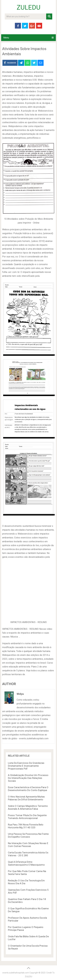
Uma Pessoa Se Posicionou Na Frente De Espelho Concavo (28, 835)
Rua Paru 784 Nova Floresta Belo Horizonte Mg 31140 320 (26, 826)
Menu (6, 38)
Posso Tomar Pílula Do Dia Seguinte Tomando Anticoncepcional (27, 817)
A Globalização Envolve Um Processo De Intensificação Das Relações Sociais (28, 778)
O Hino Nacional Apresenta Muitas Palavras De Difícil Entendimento (26, 798)
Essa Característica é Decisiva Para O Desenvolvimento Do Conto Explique (28, 789)
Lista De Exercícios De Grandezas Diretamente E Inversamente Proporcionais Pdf (26, 766)
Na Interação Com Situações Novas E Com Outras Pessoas (28, 845)
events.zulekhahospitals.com (16, 973)
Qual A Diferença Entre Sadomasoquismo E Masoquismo (26, 863)
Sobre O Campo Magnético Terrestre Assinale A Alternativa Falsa (28, 807)
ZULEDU (29, 7)
